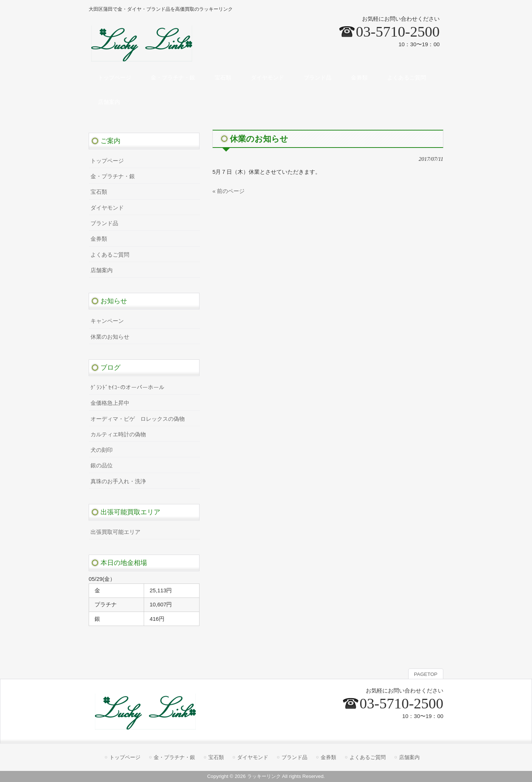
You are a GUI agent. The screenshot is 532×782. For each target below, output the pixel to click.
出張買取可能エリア (115, 532)
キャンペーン (107, 321)
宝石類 (99, 192)
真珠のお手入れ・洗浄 (118, 481)
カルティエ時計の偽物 (118, 434)
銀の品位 (102, 466)
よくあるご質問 (110, 255)
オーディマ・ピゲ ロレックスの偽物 (138, 419)
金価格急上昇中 (110, 403)
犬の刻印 (102, 450)
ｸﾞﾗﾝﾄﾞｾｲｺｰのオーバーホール (127, 387)
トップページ (107, 161)
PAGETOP (426, 674)
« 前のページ (229, 191)
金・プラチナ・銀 (113, 176)
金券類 (99, 239)
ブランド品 (104, 223)
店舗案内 (102, 270)
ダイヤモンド (107, 208)
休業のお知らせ (110, 337)
